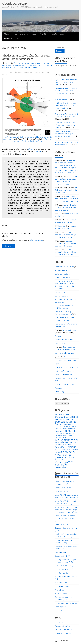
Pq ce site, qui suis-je (57, 34)
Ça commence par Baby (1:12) (66, 603)
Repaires (75, 368)
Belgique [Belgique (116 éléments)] (60, 417)
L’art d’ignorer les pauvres (64, 353)
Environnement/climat (32, 63)
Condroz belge (15, 3)
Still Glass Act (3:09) (62, 583)
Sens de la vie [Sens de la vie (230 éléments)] (65, 453)
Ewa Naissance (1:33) (63, 552)
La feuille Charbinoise (63, 278)
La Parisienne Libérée (63, 274)
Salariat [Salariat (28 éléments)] (58, 452)
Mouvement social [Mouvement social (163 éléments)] (66, 440)
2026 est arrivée (61, 99)
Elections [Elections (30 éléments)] (59, 426)
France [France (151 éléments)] (67, 431)
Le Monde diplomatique (64, 375)
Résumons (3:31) (61, 594)
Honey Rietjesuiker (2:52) (64, 488)
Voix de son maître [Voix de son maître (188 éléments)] (64, 463)
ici (21, 154)
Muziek (34, 34)
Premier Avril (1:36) (62, 586)
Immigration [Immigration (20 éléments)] (64, 433)
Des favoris (24, 34)
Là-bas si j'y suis (61, 368)
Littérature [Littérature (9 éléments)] (65, 436)
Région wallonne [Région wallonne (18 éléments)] (72, 450)
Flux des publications (63, 626)
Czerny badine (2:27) (62, 556)
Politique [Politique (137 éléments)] (71, 447)
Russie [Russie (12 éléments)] (64, 450)
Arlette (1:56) (60, 590)
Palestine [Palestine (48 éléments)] (59, 445)
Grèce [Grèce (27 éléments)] (57, 433)
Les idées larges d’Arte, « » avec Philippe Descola (66, 91)
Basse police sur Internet (64, 340)
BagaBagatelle (60, 607)
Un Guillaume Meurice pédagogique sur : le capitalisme (67, 190)
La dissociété (60, 343)
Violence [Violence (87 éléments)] (60, 462)
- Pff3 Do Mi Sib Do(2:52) (64, 569)
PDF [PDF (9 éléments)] (64, 448)
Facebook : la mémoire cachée (67, 360)
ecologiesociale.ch (62, 270)
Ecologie (19, 72)
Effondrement (18, 63)
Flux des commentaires (64, 630)
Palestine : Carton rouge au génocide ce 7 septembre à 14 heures (66, 125)
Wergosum (61, 226)
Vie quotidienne (33, 67)
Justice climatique (39, 72)
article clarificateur (37, 240)
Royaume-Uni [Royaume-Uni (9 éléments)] (59, 450)
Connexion (59, 623)
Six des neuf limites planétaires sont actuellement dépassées (26, 57)
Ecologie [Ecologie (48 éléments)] (72, 422)
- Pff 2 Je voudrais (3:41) (64, 566)
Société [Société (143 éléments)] (72, 457)
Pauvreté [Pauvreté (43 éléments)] (59, 447)
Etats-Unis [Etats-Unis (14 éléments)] (58, 429)
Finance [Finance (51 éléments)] (59, 431)
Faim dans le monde (28, 72)
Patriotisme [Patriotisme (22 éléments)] (68, 445)
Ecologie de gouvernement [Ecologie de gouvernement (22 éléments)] (65, 424)
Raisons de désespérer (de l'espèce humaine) (24, 65)
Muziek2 (43, 34)
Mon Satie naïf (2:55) (63, 573)
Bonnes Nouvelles (62, 296)
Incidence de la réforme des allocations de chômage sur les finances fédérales (66, 106)
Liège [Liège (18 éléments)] (70, 435)
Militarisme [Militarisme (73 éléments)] (61, 438)
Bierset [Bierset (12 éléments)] (67, 417)
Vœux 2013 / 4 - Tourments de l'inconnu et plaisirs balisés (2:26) (66, 518)
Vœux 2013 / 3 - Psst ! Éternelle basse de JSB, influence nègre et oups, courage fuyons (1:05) (66, 510)
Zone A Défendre (70, 330)
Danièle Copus (60, 292)
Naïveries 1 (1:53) (61, 491)
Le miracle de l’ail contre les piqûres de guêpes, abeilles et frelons (66, 207)
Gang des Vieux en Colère (64, 267)
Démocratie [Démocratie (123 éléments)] (62, 422)
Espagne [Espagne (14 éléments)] (73, 426)
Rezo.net (58, 388)
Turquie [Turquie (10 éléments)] (57, 460)
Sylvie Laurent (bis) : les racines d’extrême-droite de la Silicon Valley (66, 82)
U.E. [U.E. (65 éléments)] (61, 460)
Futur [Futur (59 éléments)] (74, 431)
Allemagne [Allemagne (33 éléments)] (59, 415)
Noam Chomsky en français (65, 384)
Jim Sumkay (60, 392)
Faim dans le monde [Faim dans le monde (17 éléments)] (68, 429)
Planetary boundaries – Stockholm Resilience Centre (32, 140)
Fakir (57, 364)
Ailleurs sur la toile (10, 34)
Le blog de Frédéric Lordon (65, 371)
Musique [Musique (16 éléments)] (58, 443)
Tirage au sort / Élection (13, 38)
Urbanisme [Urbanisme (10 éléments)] (67, 460)
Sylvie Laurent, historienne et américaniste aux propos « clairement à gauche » (65, 134)
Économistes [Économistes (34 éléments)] (60, 467)
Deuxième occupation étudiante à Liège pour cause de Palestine (66, 235)
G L (6, 63)
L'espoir (65, 357)
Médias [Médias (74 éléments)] (65, 442)
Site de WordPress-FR (63, 633)
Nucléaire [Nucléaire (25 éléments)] (72, 443)
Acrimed (58, 336)
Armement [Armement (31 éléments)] (68, 415)
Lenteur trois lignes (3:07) (64, 524)
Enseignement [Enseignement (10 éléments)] (67, 426)
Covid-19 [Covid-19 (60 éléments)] (68, 419)
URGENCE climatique (19, 67)
